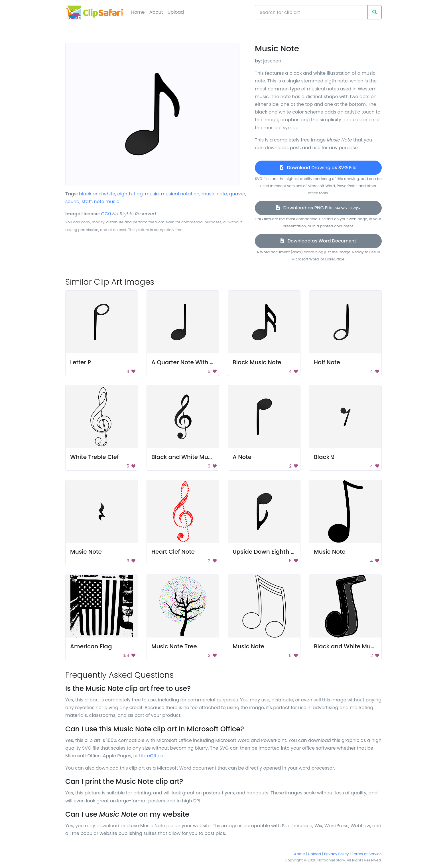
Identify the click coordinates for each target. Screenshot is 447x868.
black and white (97, 194)
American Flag (91, 646)
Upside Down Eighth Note (268, 552)
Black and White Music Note (354, 646)
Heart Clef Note (173, 552)
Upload (176, 12)
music (152, 194)
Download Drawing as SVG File (318, 168)
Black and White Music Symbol (195, 457)
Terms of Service (367, 854)
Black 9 (324, 457)
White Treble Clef (95, 457)
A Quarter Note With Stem (188, 362)
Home (138, 12)
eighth (125, 194)
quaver (237, 194)
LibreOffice (151, 756)
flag (138, 194)
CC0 (106, 214)
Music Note (86, 552)
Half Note (327, 362)
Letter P (81, 362)
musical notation (180, 194)
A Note (242, 457)
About (156, 12)
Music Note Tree (174, 646)
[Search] (311, 12)
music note (214, 194)
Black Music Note (257, 362)
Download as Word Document (318, 241)
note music (106, 202)
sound (72, 202)
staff (87, 202)
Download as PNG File (318, 208)
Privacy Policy (336, 854)
